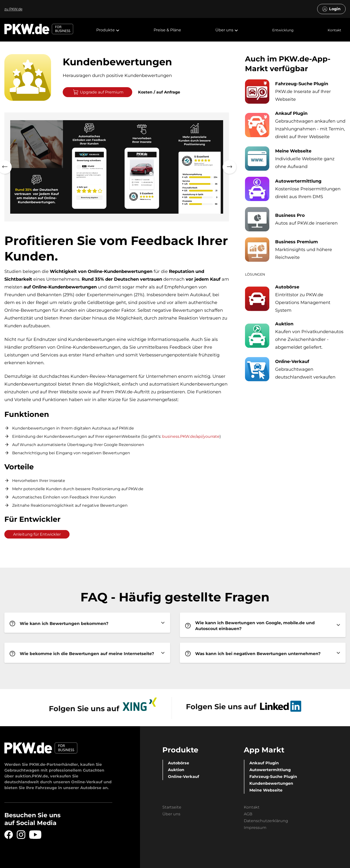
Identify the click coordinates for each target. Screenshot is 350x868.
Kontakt (334, 30)
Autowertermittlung (270, 770)
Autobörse (179, 763)
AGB (248, 814)
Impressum (255, 828)
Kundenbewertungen (271, 783)
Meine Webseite (266, 790)
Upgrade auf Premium (98, 92)
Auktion (176, 770)
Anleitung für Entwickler (37, 534)
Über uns (171, 814)
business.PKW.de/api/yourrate (191, 436)
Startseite (172, 807)
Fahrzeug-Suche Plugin (273, 777)
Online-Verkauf (184, 777)
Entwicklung (283, 30)
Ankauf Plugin (264, 763)
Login (331, 9)
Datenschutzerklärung (266, 821)
